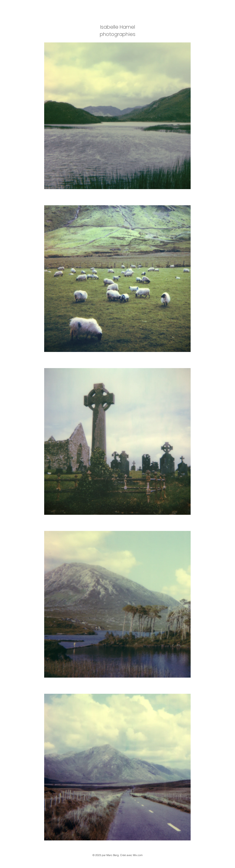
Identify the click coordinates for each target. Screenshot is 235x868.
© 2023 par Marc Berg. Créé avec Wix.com (118, 855)
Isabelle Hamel (118, 27)
